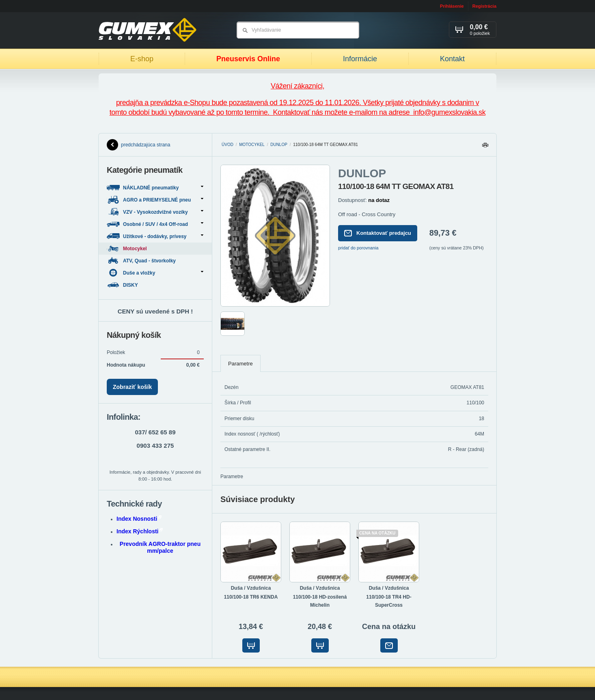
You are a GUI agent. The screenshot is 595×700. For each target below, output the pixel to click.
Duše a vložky (155, 273)
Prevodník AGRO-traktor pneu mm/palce (160, 547)
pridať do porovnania (358, 248)
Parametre (240, 364)
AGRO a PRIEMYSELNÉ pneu (155, 200)
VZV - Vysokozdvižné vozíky (155, 212)
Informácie (360, 59)
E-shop (142, 59)
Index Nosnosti (139, 519)
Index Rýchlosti (140, 531)
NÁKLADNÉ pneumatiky (155, 188)
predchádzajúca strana (138, 145)
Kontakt (452, 59)
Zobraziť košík (132, 387)
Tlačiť (485, 147)
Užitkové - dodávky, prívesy (155, 236)
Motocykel (252, 145)
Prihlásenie (452, 6)
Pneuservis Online (248, 59)
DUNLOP (279, 145)
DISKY (123, 285)
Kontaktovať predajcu (378, 233)
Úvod (227, 145)
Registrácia (484, 6)
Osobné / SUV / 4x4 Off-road (155, 224)
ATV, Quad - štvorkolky (142, 261)
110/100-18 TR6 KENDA (251, 597)
